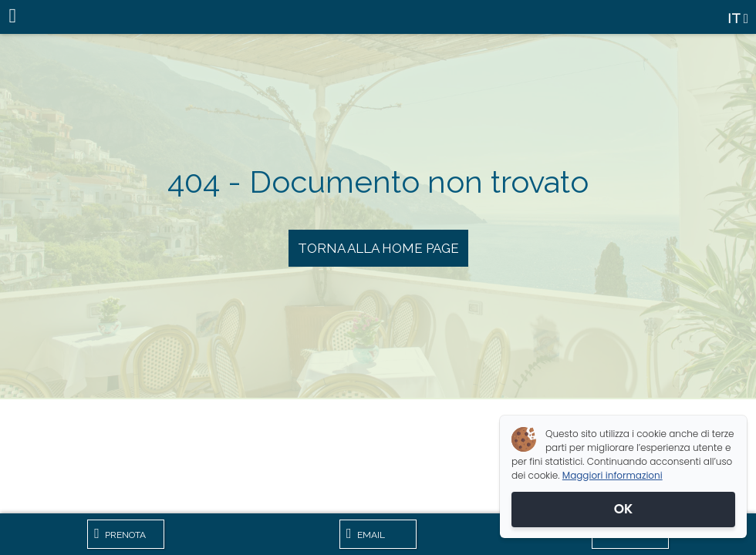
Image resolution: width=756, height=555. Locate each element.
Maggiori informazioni (613, 475)
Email (366, 533)
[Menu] (17, 17)
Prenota (120, 533)
